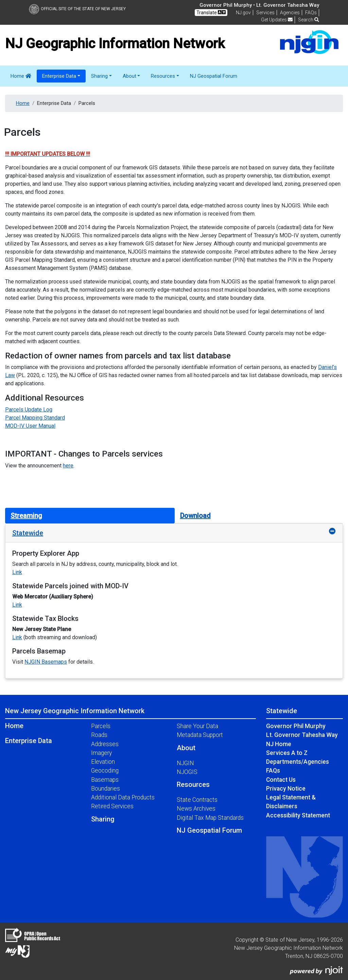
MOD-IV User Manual (30, 426)
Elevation (103, 762)
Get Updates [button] (277, 20)
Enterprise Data (29, 741)
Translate (211, 13)
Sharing (103, 819)
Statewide (28, 533)
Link (17, 572)
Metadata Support (200, 735)
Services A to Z (287, 753)
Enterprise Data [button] (59, 76)
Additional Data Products (123, 797)
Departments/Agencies (298, 762)
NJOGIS (187, 772)
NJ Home (279, 744)
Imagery (101, 753)
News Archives (196, 809)
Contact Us (281, 780)
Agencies (290, 13)
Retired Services (112, 806)
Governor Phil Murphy (296, 726)
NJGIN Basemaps (46, 662)
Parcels (101, 726)
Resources (193, 784)
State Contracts (197, 800)
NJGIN (185, 763)
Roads (99, 735)
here (68, 466)
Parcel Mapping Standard (35, 418)
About (186, 748)
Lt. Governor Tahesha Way (302, 735)
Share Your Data (197, 726)
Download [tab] (195, 516)
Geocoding (105, 771)
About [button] (129, 76)
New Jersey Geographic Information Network (75, 711)
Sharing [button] (99, 76)
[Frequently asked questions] (311, 13)
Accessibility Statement (298, 815)
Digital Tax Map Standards (210, 818)
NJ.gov (243, 13)
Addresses (105, 744)
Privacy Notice (286, 789)
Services (265, 13)
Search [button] (309, 20)
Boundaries (106, 789)
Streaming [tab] (26, 516)
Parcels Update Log (29, 410)
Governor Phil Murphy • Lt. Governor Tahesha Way (259, 5)
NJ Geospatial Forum (214, 76)
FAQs (273, 771)
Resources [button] (163, 76)
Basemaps (105, 780)
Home (21, 76)
